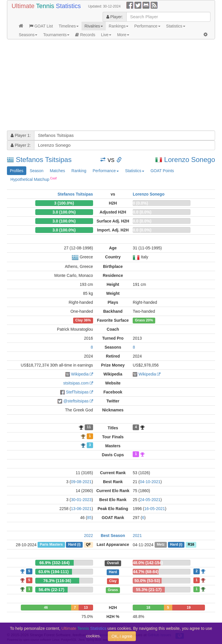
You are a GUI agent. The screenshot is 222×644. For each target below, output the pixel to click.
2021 (137, 536)
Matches (57, 171)
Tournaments (56, 35)
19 (189, 608)
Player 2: (21, 145)
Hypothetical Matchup (34, 179)
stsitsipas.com (76, 383)
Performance (147, 26)
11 (89, 427)
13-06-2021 (81, 509)
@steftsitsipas (76, 401)
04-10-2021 (150, 482)
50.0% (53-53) (147, 581)
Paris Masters (51, 545)
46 (46, 608)
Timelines (69, 26)
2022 (88, 536)
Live (106, 35)
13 (86, 608)
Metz (161, 545)
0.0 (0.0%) (142, 212)
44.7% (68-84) (146, 572)
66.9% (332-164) (54, 563)
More (123, 35)
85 (89, 518)
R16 (191, 545)
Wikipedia (80, 374)
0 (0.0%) (140, 203)
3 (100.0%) (64, 203)
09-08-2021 (81, 482)
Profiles (17, 171)
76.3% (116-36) (57, 581)
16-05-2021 (155, 509)
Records (85, 35)
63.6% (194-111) (53, 572)
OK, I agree (122, 636)
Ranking (79, 171)
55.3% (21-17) (149, 590)
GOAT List (41, 26)
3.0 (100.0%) (64, 212)
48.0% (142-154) (148, 563)
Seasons (28, 35)
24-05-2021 (150, 500)
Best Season (113, 536)
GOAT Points (162, 171)
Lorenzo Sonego (190, 160)
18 (148, 608)
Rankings (119, 26)
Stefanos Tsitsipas (44, 160)
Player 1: (21, 135)
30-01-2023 (81, 500)
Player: (115, 17)
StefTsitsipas (77, 392)
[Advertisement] (111, 86)
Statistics (176, 26)
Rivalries (94, 26)
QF (88, 545)
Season (37, 171)
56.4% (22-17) (52, 590)
